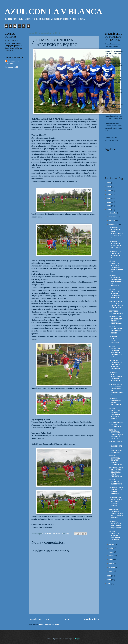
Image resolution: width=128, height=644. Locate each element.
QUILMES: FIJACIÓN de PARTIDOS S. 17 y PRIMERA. (116, 524)
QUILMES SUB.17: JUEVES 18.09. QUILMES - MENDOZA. (116, 376)
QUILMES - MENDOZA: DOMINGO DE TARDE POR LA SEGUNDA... (116, 280)
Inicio (67, 619)
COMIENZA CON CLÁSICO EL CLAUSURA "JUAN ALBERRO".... (116, 472)
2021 (109, 183)
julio (111, 548)
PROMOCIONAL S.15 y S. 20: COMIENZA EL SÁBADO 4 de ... (116, 304)
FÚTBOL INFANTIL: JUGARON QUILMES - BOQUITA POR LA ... (116, 266)
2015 (109, 206)
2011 (109, 584)
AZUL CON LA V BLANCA (53, 11)
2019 (109, 191)
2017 (109, 198)
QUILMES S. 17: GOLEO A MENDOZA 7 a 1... (116, 254)
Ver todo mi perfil (11, 67)
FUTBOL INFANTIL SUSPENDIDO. (116, 482)
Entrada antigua (91, 619)
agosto (112, 544)
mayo (112, 556)
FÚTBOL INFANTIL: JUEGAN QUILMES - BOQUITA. (114, 293)
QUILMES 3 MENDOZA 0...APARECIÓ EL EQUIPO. (116, 245)
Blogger (77, 639)
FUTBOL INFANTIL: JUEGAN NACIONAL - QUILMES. (115, 535)
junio (111, 552)
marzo (112, 563)
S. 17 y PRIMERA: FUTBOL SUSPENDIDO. (116, 424)
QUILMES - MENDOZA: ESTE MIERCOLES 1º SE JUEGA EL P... (116, 233)
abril (111, 560)
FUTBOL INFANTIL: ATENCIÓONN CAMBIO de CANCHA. (116, 434)
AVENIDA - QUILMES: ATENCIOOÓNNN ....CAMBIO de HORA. (116, 514)
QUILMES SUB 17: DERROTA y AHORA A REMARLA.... (116, 320)
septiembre (114, 224)
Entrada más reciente (40, 619)
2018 (109, 194)
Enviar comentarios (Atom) (49, 624)
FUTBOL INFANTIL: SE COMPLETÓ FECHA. (116, 330)
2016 (109, 202)
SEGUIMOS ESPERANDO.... (116, 312)
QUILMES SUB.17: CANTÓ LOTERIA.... (115, 340)
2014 (109, 210)
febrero (112, 567)
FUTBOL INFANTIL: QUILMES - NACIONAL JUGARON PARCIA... (115, 413)
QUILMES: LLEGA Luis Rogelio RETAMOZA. (115, 401)
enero (112, 571)
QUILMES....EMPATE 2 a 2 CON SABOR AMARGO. (116, 491)
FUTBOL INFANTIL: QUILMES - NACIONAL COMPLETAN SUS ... (115, 352)
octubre (112, 221)
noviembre (113, 217)
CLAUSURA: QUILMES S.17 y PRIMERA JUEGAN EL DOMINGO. (116, 365)
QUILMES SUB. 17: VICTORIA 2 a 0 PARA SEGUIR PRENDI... (116, 502)
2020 (109, 187)
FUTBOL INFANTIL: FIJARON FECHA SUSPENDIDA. (116, 460)
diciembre (113, 213)
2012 (109, 580)
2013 (109, 576)
